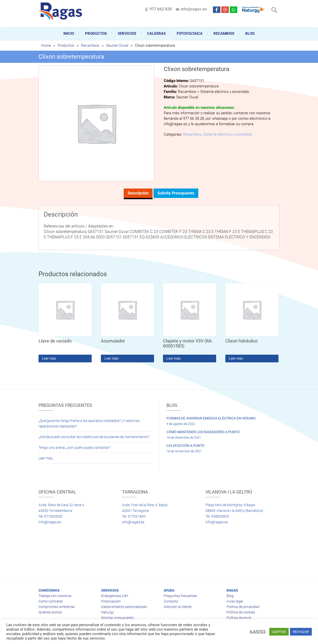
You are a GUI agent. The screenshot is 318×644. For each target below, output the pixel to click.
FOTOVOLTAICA (190, 34)
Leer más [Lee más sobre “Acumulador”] (111, 358)
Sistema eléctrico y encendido (228, 134)
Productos (96, 34)
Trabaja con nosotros (55, 596)
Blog (250, 34)
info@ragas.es (194, 9)
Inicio (69, 34)
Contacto (171, 601)
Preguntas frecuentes (180, 596)
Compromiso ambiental (57, 607)
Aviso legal (235, 601)
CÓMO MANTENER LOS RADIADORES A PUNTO (203, 432)
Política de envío (239, 618)
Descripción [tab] (138, 193)
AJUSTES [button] (258, 632)
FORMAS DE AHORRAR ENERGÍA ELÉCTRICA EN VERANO (211, 418)
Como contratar (51, 601)
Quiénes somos (50, 612)
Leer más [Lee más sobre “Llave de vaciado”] (49, 358)
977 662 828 (161, 9)
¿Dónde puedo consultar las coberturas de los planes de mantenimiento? (94, 437)
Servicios (127, 34)
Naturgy (107, 612)
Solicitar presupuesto (117, 618)
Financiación (111, 601)
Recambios (224, 34)
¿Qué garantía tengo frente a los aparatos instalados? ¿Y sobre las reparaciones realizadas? (89, 423)
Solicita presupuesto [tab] (176, 193)
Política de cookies (241, 612)
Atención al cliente (178, 607)
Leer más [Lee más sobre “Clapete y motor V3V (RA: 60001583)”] (174, 358)
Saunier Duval (117, 45)
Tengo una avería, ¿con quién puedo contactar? (75, 448)
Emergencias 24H (115, 596)
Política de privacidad (243, 607)
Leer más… (47, 458)
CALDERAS (156, 34)
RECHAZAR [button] (301, 632)
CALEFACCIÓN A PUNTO (185, 446)
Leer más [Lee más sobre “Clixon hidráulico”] (236, 358)
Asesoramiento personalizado (124, 607)
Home (46, 45)
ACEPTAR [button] (279, 632)
